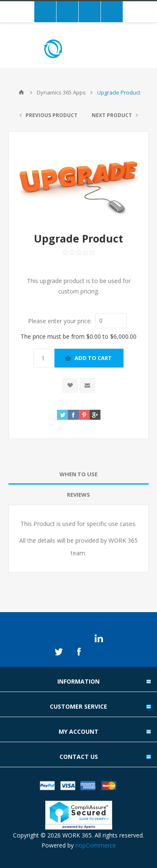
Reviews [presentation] (78, 495)
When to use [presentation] (78, 474)
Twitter (59, 652)
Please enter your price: (60, 320)
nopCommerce (96, 845)
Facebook (79, 652)
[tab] (78, 474)
